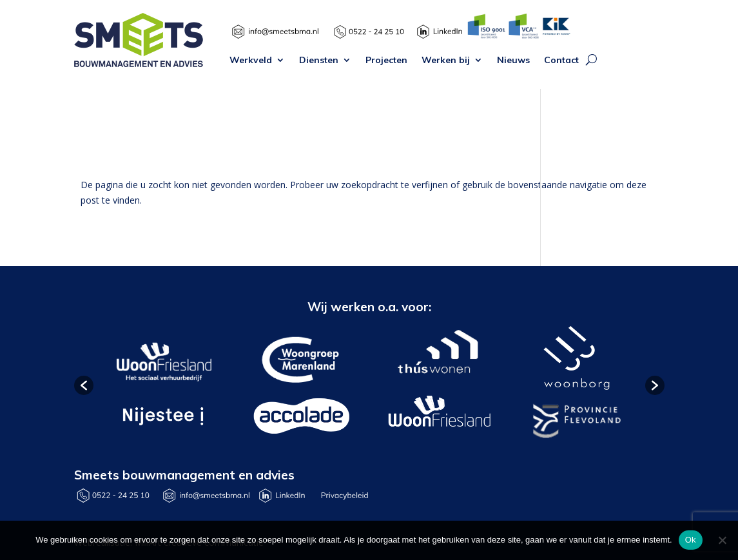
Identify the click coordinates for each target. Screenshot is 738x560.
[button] (84, 385)
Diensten (319, 61)
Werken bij (446, 61)
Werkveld (251, 61)
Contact (561, 61)
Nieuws (513, 61)
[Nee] (722, 540)
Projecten (386, 61)
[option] (162, 385)
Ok (691, 540)
